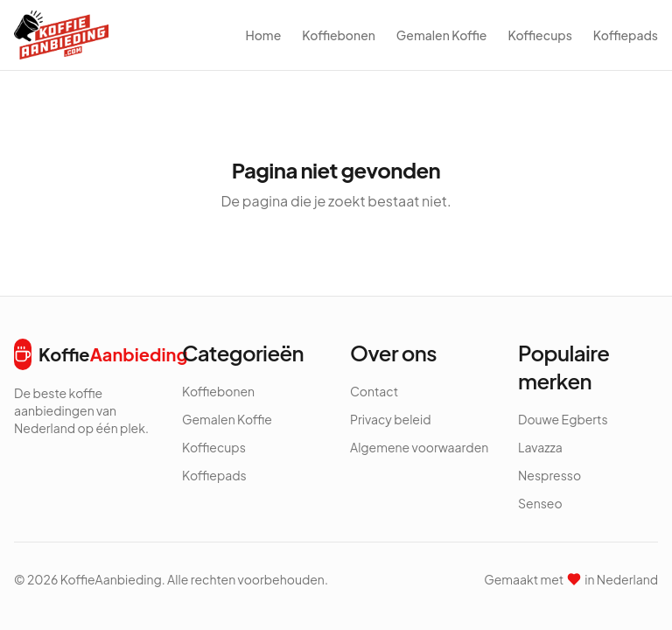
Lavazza (540, 447)
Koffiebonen (339, 35)
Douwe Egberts (563, 419)
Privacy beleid (391, 419)
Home (263, 35)
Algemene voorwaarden (419, 447)
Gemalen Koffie (442, 35)
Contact (374, 391)
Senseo (540, 503)
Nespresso (549, 475)
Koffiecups (539, 35)
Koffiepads (626, 35)
